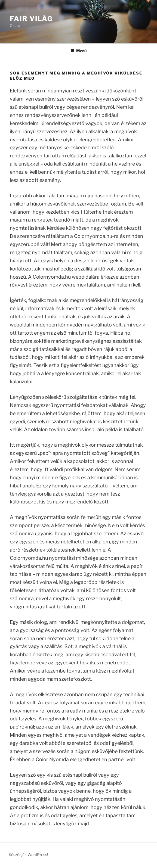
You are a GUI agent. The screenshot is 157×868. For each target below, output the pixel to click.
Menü (78, 51)
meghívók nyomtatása (40, 517)
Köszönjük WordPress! (28, 855)
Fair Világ (31, 19)
